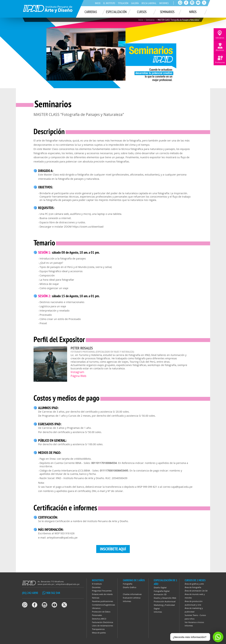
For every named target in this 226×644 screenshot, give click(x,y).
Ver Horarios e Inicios (194, 622)
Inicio (98, 3)
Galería (135, 3)
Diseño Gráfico (130, 587)
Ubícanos (96, 608)
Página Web (78, 376)
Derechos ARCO (99, 619)
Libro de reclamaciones (102, 626)
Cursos (142, 12)
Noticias (96, 598)
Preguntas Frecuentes (102, 591)
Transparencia (98, 629)
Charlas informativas (132, 594)
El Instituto (109, 3)
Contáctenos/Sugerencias (103, 605)
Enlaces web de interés (102, 594)
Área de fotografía (193, 587)
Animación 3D (160, 594)
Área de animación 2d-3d (196, 591)
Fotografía (128, 584)
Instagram (77, 372)
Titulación (123, 3)
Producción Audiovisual (165, 601)
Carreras (91, 12)
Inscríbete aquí (113, 549)
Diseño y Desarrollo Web (165, 598)
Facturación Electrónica (102, 622)
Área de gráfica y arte (194, 584)
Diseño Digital (160, 587)
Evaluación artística (132, 598)
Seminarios (167, 12)
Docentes (96, 587)
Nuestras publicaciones (102, 601)
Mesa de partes (99, 633)
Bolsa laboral (149, 3)
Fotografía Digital (162, 591)
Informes (164, 3)
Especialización (116, 12)
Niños (193, 12)
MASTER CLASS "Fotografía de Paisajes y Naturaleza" (179, 20)
